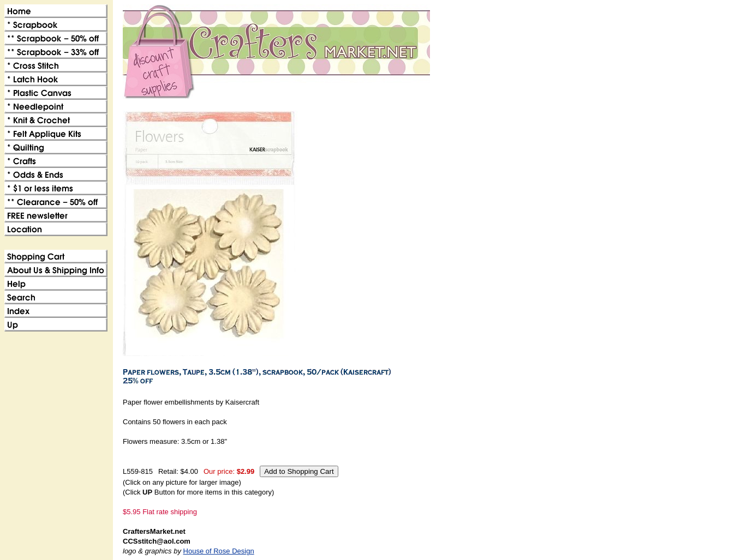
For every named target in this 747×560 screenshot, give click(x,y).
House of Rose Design (219, 551)
